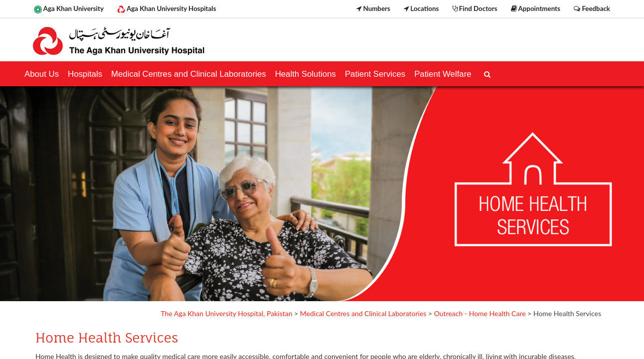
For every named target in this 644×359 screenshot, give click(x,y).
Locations (421, 8)
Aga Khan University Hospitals (166, 9)
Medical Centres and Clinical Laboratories (363, 313)
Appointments (536, 8)
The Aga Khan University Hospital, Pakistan (226, 313)
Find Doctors (475, 8)
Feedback (592, 8)
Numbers (373, 8)
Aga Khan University (69, 9)
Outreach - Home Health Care (480, 313)
